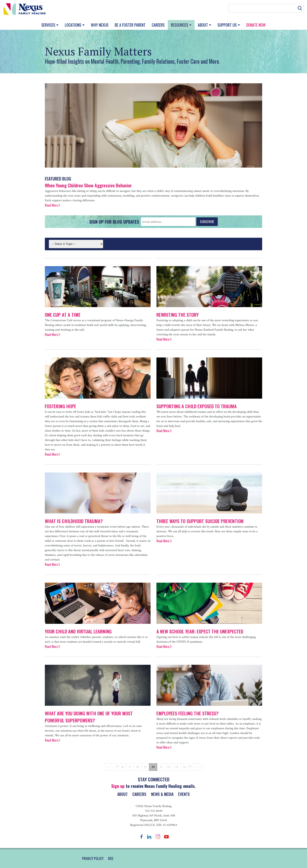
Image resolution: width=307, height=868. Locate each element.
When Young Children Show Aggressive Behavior (88, 185)
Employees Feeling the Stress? (187, 713)
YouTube (166, 837)
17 (130, 767)
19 (145, 767)
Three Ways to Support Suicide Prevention (200, 521)
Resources (180, 25)
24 (185, 767)
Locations (74, 25)
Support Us (228, 25)
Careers (158, 25)
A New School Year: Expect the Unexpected (200, 631)
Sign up (118, 786)
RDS (111, 858)
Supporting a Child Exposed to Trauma (197, 406)
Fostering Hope (60, 406)
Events (186, 794)
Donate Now (256, 25)
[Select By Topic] (76, 244)
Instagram (158, 837)
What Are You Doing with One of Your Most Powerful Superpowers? (89, 717)
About (203, 25)
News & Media (163, 794)
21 (161, 767)
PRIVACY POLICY (93, 858)
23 (177, 767)
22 (169, 767)
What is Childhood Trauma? (74, 521)
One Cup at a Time (63, 315)
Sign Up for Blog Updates (114, 222)
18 (138, 767)
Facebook (142, 837)
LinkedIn (149, 837)
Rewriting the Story (177, 315)
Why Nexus (100, 25)
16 (122, 767)
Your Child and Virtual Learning (78, 631)
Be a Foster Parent (130, 25)
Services (49, 25)
